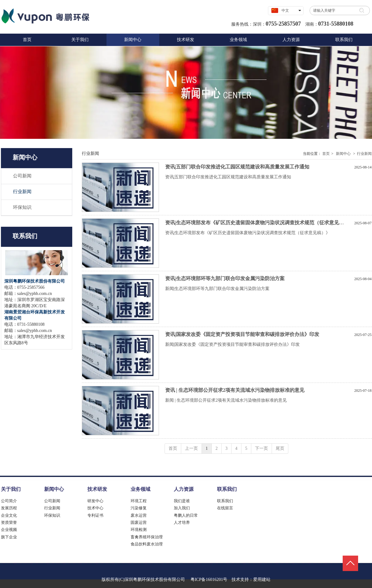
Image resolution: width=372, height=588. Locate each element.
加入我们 (182, 508)
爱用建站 (262, 580)
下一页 (261, 448)
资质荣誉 (9, 522)
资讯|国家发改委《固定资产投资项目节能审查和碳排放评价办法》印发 (242, 334)
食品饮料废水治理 (147, 544)
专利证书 (95, 515)
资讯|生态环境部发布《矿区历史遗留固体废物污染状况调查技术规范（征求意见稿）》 (260, 223)
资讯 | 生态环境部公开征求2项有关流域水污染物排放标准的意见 (235, 390)
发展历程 (9, 508)
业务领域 (140, 489)
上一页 (191, 448)
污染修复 (139, 508)
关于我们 (11, 489)
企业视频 (9, 530)
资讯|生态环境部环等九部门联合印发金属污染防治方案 (225, 278)
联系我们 (227, 489)
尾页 (280, 448)
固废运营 (139, 522)
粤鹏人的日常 (186, 515)
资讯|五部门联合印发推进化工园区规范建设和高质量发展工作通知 (237, 167)
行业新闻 (364, 154)
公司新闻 (52, 501)
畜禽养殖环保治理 (147, 537)
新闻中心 (343, 154)
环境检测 (139, 530)
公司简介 (9, 501)
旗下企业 (9, 537)
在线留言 (225, 508)
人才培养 (182, 522)
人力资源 (184, 489)
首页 (326, 154)
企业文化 (9, 515)
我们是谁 (182, 501)
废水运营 (139, 515)
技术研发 (97, 489)
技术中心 (95, 508)
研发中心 (95, 501)
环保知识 (52, 515)
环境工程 (139, 501)
